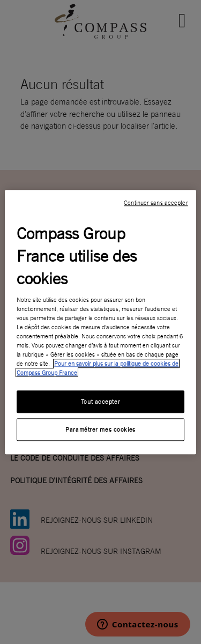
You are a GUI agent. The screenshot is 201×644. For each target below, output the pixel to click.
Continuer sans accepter (156, 203)
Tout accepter (100, 401)
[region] (100, 322)
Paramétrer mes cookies (100, 429)
